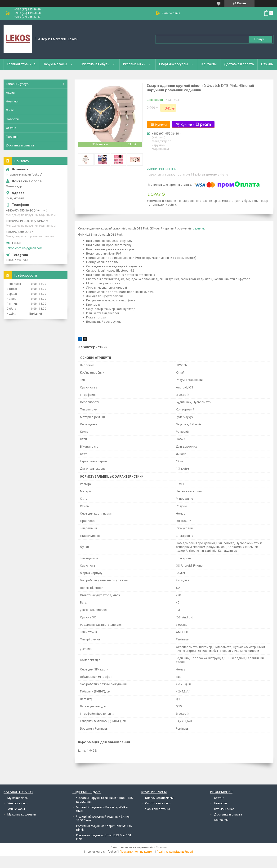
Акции (10, 93)
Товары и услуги (18, 84)
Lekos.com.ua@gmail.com (24, 248)
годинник (198, 228)
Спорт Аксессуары (173, 64)
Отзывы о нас (224, 809)
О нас (10, 110)
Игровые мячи (134, 64)
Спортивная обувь (95, 64)
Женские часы (18, 803)
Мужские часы (18, 798)
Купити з (196, 125)
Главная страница (21, 64)
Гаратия (12, 137)
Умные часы (16, 809)
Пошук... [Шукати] (260, 39)
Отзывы (267, 64)
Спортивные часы (158, 803)
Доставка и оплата (239, 64)
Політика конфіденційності (175, 852)
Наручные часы (55, 64)
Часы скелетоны (157, 809)
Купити (161, 125)
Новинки (12, 101)
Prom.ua (161, 847)
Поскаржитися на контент (137, 852)
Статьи (11, 128)
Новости (12, 119)
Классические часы (159, 798)
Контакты (209, 64)
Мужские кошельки (22, 814)
